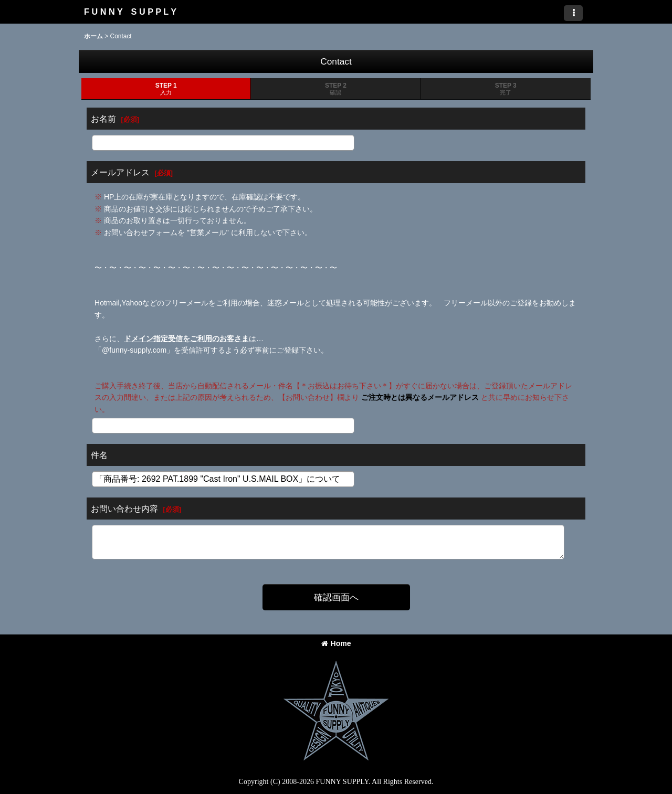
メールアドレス (120, 172)
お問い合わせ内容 (124, 509)
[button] (573, 13)
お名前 (103, 119)
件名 (99, 455)
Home (336, 643)
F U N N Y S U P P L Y (130, 12)
